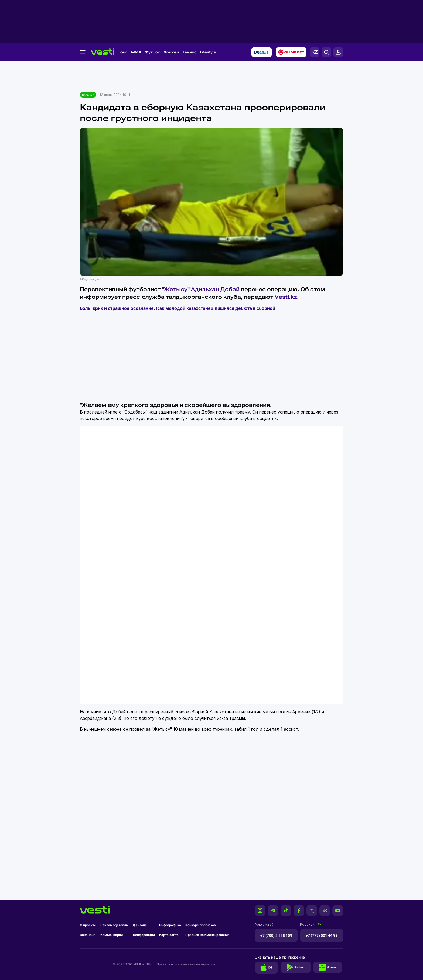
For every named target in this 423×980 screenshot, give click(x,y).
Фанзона (140, 925)
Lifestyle (208, 52)
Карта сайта (169, 935)
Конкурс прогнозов (201, 925)
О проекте (88, 925)
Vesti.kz (286, 297)
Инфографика (170, 925)
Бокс (123, 52)
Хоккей (171, 52)
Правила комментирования (207, 935)
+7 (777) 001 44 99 (322, 935)
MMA (136, 52)
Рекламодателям (115, 925)
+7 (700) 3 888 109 (276, 935)
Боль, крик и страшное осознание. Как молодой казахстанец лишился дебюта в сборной (178, 308)
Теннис (189, 52)
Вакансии (88, 935)
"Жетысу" (176, 289)
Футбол (153, 52)
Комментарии (112, 935)
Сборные (88, 95)
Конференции (144, 935)
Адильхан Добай (215, 289)
